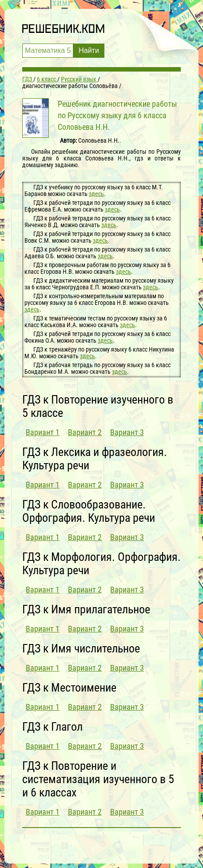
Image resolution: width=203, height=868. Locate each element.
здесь (96, 194)
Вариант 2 (85, 432)
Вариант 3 (127, 432)
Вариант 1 (43, 432)
